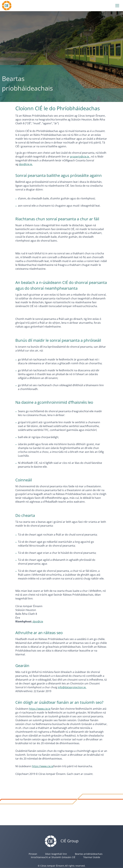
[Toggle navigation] (117, 6)
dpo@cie (38, 621)
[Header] (7, 5)
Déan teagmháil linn (56, 854)
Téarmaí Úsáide (92, 857)
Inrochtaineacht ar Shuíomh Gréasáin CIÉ (53, 857)
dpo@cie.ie (25, 164)
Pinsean (33, 854)
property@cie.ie (80, 157)
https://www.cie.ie (40, 709)
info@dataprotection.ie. (72, 687)
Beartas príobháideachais (89, 854)
